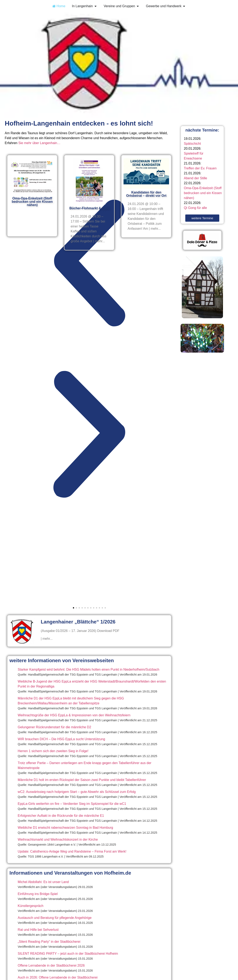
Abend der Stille (195, 178)
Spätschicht (192, 144)
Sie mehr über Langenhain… (39, 143)
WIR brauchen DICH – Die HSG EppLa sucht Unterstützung (61, 739)
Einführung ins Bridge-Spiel (38, 894)
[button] (89, 264)
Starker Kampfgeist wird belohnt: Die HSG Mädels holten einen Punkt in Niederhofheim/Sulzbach (88, 669)
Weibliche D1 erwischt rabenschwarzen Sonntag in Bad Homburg (65, 828)
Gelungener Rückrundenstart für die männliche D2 (54, 727)
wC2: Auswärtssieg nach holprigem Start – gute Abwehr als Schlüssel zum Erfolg (77, 792)
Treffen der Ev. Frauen (200, 168)
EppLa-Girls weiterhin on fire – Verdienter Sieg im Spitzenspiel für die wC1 (72, 804)
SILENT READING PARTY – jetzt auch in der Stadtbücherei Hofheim (68, 954)
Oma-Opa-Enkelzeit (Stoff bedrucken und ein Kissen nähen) (203, 193)
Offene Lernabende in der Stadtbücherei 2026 (51, 965)
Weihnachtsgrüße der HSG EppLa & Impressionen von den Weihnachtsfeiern (74, 715)
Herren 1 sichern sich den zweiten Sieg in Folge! (53, 751)
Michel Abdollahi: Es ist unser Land (43, 882)
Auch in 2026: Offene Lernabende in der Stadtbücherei (58, 977)
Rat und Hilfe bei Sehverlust (38, 930)
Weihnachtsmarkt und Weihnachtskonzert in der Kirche (58, 840)
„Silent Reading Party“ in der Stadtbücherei (49, 942)
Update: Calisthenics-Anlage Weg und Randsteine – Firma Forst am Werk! (72, 851)
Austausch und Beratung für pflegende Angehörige (55, 918)
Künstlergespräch (31, 906)
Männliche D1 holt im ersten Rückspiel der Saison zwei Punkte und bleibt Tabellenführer (82, 780)
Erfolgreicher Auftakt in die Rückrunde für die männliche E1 (61, 816)
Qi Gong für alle (195, 208)
